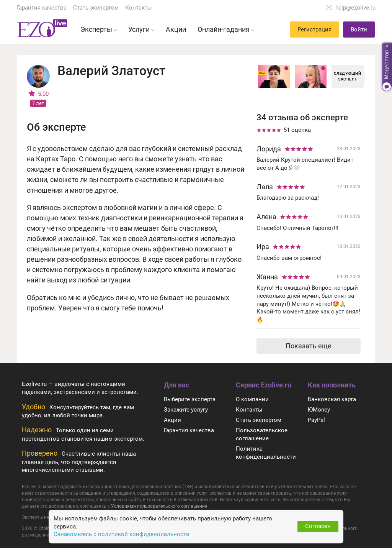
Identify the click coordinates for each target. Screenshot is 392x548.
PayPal (316, 420)
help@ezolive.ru (355, 8)
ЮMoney (319, 410)
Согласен (318, 526)
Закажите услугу (186, 410)
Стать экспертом (96, 8)
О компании (252, 399)
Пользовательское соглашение (262, 434)
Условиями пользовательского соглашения (159, 506)
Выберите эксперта (190, 399)
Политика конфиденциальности (266, 453)
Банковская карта (332, 399)
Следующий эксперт (348, 76)
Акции (172, 420)
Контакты (139, 8)
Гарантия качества (42, 8)
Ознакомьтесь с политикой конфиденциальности (122, 534)
